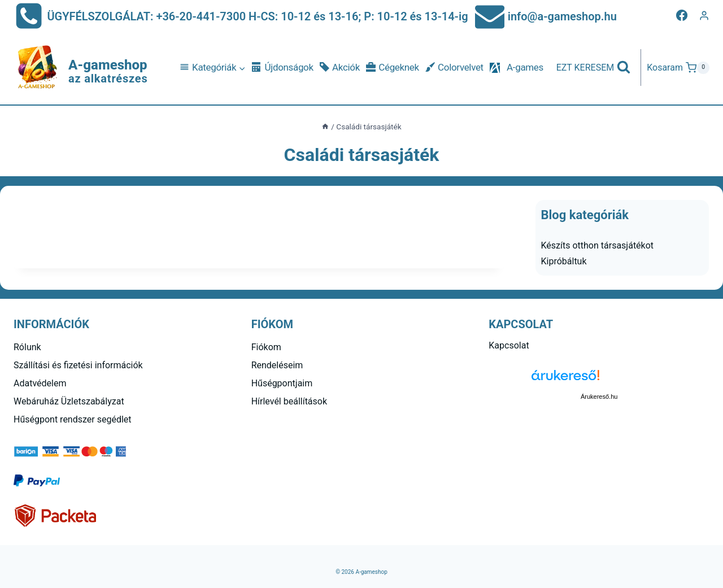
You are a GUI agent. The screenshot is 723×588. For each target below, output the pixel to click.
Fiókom (266, 347)
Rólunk (27, 347)
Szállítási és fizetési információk (78, 365)
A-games (525, 67)
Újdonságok (282, 67)
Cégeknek (393, 67)
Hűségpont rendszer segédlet (73, 419)
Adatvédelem (40, 383)
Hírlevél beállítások (289, 401)
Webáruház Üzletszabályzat (69, 401)
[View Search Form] (594, 68)
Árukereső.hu (599, 397)
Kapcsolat (509, 345)
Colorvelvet (454, 67)
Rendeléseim (277, 365)
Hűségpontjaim (282, 383)
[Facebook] (682, 15)
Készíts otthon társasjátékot (598, 245)
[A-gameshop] (81, 68)
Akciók (340, 67)
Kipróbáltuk (564, 261)
